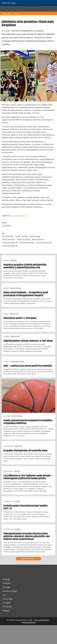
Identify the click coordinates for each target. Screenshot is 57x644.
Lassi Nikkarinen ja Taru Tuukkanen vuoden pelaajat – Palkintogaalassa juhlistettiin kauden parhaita (28, 477)
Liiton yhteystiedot (42, 620)
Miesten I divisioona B (24, 240)
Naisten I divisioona (38, 240)
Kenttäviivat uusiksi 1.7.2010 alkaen (20, 318)
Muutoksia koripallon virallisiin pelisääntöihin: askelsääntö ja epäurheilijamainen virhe (25, 266)
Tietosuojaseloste (28, 622)
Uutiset (16, 13)
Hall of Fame (8, 599)
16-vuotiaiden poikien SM (10, 246)
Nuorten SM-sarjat (8, 236)
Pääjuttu (18, 236)
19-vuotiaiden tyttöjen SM (10, 243)
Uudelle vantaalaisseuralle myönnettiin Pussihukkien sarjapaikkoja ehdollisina (28, 422)
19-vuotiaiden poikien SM (27, 243)
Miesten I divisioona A (9, 240)
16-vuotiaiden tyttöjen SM (44, 243)
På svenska (7, 607)
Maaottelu (14, 260)
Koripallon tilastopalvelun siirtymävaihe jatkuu (25, 451)
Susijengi (6, 579)
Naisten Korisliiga (7, 13)
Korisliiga (25, 236)
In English (7, 603)
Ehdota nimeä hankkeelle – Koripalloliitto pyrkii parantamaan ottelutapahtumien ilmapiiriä (26, 294)
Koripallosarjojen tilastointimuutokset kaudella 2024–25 (25, 507)
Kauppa (6, 611)
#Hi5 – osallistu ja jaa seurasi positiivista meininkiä (28, 366)
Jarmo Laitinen (7, 226)
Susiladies (7, 583)
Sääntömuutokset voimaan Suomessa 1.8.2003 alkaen (28, 341)
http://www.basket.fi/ (19, 216)
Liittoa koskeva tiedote (17, 362)
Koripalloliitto (18, 446)
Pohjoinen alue (14, 314)
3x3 (4, 595)
